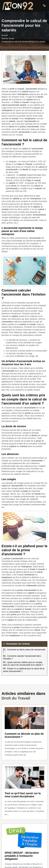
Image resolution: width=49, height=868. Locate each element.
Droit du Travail (8, 39)
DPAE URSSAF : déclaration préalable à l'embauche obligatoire (22, 856)
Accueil (5, 35)
